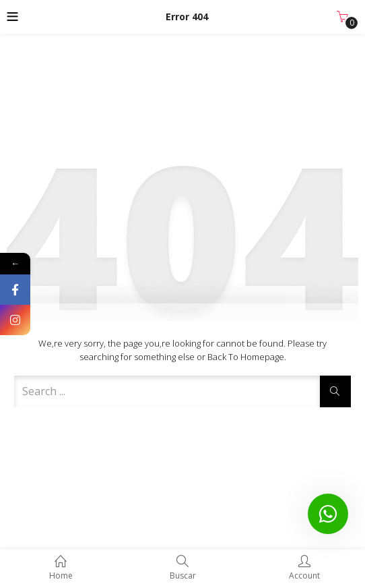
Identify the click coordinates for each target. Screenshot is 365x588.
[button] (342, 17)
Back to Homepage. (247, 357)
